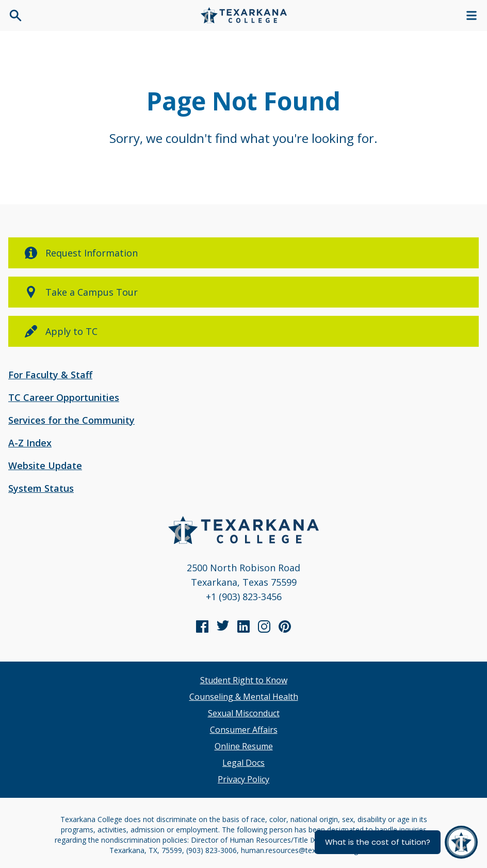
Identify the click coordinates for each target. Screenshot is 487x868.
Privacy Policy (243, 779)
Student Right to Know (244, 680)
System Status (41, 488)
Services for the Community (71, 420)
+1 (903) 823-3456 (244, 597)
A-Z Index (30, 443)
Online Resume (244, 746)
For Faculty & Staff (50, 375)
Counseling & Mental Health (244, 697)
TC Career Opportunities (64, 397)
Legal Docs (243, 763)
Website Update (45, 465)
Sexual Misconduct (244, 713)
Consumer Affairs (244, 730)
